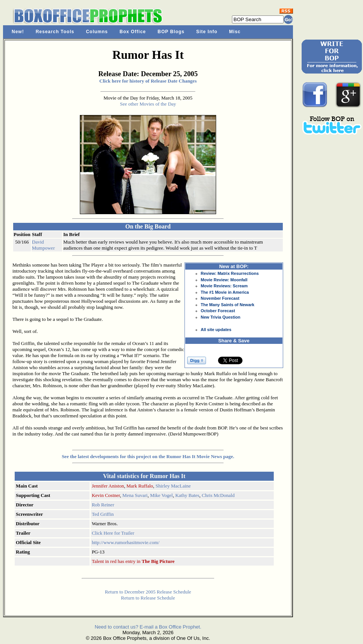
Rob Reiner (103, 505)
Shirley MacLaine (173, 486)
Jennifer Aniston (108, 486)
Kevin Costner (106, 495)
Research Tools (55, 32)
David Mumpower (43, 245)
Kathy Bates (187, 495)
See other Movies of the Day (148, 104)
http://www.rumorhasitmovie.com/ (126, 542)
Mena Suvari (135, 495)
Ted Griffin (103, 514)
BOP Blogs (171, 32)
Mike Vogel (161, 495)
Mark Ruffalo (140, 486)
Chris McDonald (218, 495)
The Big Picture (158, 561)
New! (18, 32)
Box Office (133, 32)
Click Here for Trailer (113, 533)
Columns (97, 32)
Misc (235, 32)
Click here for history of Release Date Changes (148, 81)
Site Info (207, 32)
